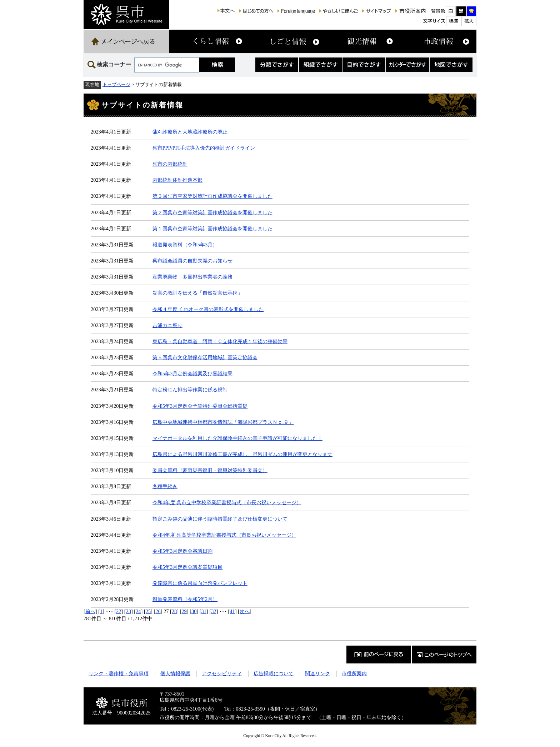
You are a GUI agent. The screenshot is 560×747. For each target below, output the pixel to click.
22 (119, 611)
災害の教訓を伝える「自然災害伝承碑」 (197, 293)
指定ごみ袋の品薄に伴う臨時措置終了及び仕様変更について (220, 519)
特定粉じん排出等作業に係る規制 (190, 390)
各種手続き (165, 486)
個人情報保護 (175, 673)
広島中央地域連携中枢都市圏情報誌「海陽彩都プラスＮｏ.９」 (223, 422)
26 (158, 611)
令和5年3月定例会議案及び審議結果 (192, 373)
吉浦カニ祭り (167, 325)
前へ (90, 611)
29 (184, 611)
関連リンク (317, 673)
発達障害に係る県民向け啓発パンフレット (200, 583)
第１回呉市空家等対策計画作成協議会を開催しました (212, 229)
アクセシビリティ (222, 673)
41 (232, 611)
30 (194, 611)
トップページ (116, 84)
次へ (245, 611)
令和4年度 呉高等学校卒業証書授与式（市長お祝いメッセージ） (224, 535)
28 (174, 611)
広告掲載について (274, 673)
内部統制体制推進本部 (177, 180)
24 (138, 611)
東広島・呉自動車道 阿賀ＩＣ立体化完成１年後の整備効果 (220, 341)
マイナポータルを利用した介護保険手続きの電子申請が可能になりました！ (237, 438)
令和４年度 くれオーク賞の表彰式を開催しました (208, 309)
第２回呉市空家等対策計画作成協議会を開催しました (212, 212)
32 (214, 611)
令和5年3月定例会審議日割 (182, 551)
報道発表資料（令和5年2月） (185, 599)
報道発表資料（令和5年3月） (185, 245)
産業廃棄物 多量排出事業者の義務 (192, 277)
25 (148, 611)
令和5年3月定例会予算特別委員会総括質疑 (200, 406)
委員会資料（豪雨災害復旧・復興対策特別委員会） (210, 470)
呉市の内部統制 (170, 164)
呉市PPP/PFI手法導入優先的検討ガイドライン (204, 148)
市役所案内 (354, 673)
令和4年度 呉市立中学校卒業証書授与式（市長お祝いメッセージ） (227, 502)
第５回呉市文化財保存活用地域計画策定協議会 (205, 357)
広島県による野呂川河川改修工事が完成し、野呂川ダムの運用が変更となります (242, 454)
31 (204, 611)
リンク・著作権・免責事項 (119, 673)
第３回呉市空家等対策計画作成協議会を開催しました (212, 196)
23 (129, 611)
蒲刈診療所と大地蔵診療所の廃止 (190, 132)
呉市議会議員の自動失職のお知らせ (192, 261)
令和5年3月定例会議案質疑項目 (187, 567)
